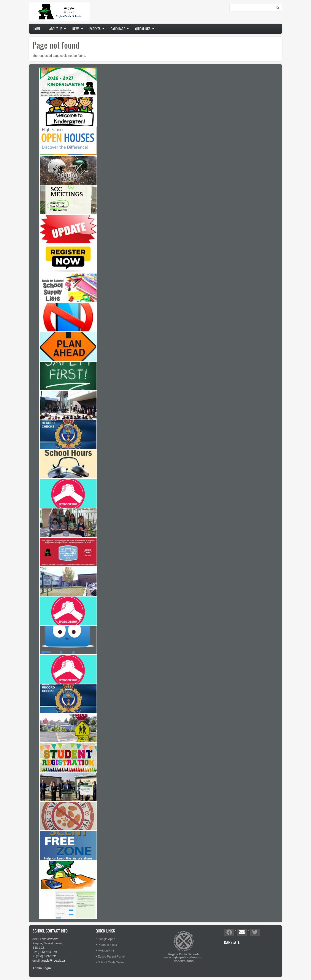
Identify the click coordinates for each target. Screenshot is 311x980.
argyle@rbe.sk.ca (53, 961)
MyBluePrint (106, 951)
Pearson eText (108, 945)
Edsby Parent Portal (111, 956)
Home (37, 29)
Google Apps (106, 939)
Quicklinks (143, 29)
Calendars (118, 29)
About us (56, 29)
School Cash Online (111, 962)
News (76, 29)
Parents (95, 29)
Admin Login (42, 968)
